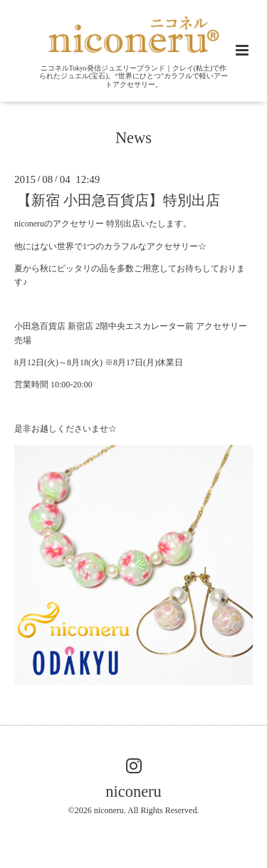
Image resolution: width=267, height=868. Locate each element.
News (133, 138)
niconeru (133, 791)
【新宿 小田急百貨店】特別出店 (119, 200)
